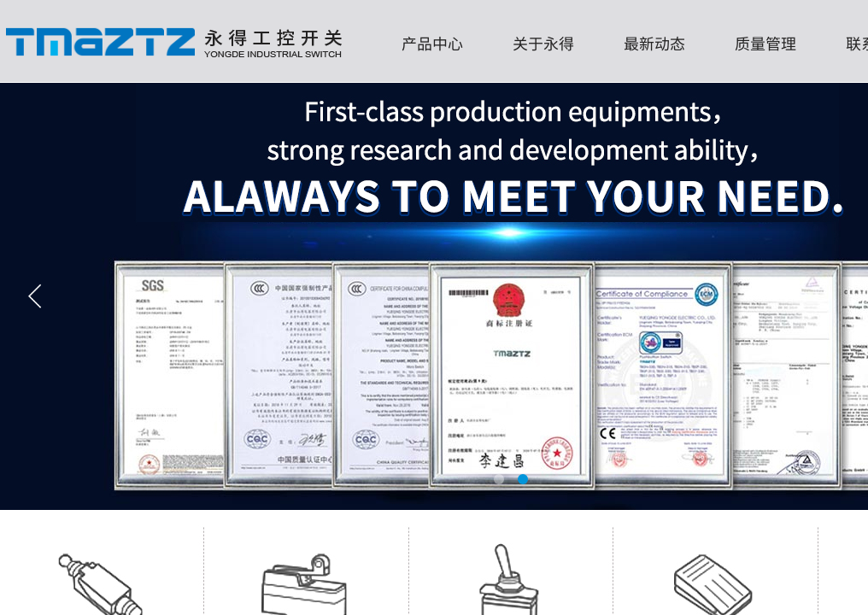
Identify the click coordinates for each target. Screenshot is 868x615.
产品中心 (432, 43)
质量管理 (765, 43)
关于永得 (543, 43)
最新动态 (654, 43)
